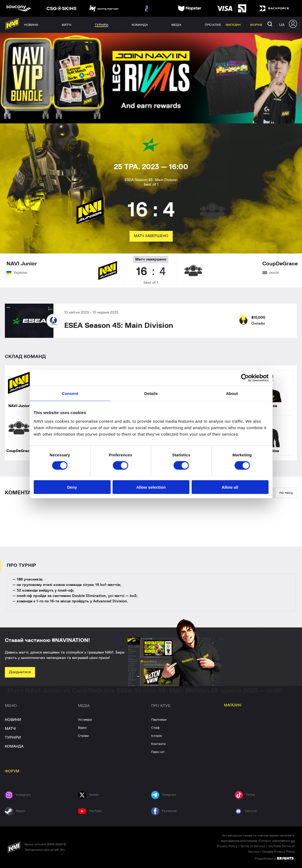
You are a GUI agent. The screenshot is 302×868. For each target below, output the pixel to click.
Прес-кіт (158, 752)
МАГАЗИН (233, 705)
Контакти (158, 744)
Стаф (155, 728)
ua (282, 25)
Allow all (230, 487)
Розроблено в (275, 858)
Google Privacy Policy (279, 852)
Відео (82, 728)
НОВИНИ (13, 720)
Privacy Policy (227, 846)
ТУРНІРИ (13, 738)
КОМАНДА (14, 747)
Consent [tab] (70, 393)
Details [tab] (151, 393)
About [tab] (232, 393)
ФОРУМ (12, 771)
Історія (156, 736)
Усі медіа (85, 720)
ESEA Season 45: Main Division (119, 326)
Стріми (83, 736)
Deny (72, 487)
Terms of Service (253, 846)
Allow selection (151, 487)
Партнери (159, 720)
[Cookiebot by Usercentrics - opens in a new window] (245, 378)
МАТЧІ (10, 729)
